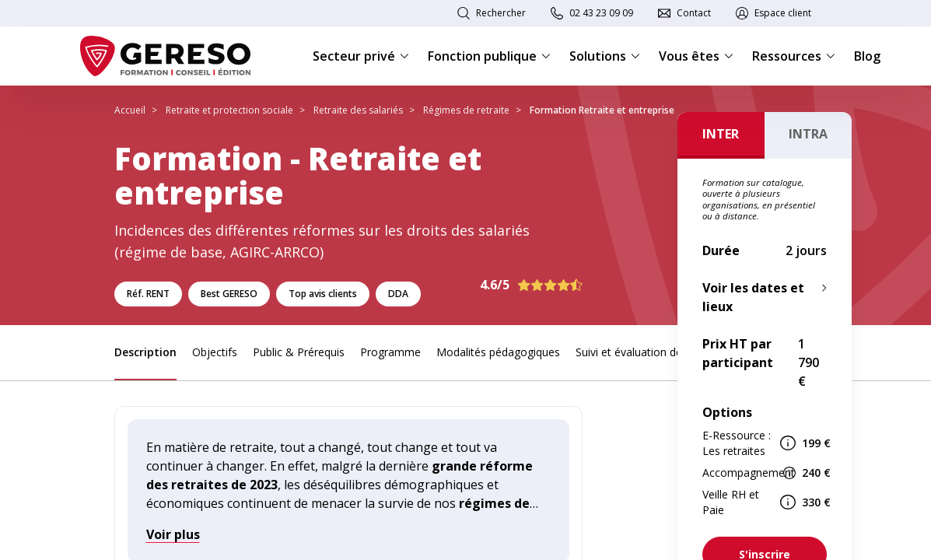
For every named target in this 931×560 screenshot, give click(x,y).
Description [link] (145, 352)
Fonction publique (489, 56)
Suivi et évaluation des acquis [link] (649, 352)
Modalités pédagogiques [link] (498, 352)
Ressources (794, 56)
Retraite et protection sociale (229, 110)
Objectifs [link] (215, 352)
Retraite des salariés (358, 110)
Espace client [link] (783, 13)
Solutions (605, 56)
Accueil (130, 110)
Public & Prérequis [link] (299, 352)
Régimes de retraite (466, 110)
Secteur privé (361, 56)
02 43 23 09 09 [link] (601, 13)
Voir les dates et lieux (753, 297)
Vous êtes (696, 56)
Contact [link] (694, 13)
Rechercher (501, 13)
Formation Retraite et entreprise (602, 110)
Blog (867, 56)
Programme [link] (390, 352)
